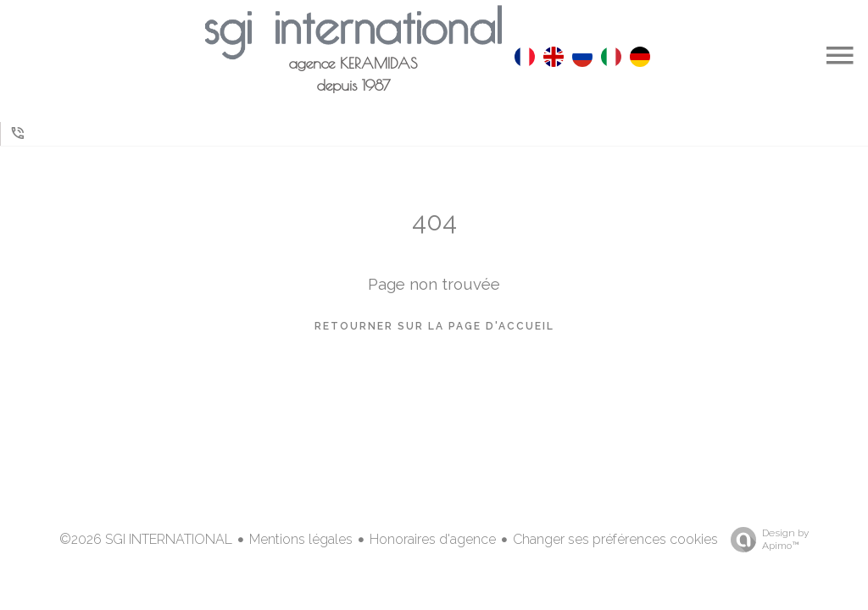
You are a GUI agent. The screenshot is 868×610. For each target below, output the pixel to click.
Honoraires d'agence (433, 539)
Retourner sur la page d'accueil (434, 326)
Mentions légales (301, 539)
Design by (765, 540)
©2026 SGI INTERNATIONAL (146, 539)
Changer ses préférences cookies (615, 539)
